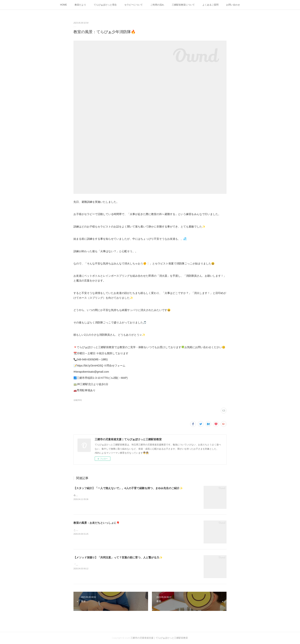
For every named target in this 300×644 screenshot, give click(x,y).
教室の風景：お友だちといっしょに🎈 (97, 523)
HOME (64, 5)
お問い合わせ (233, 5)
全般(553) (78, 400)
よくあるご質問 (210, 5)
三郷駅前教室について (183, 5)
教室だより (80, 5)
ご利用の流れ (157, 5)
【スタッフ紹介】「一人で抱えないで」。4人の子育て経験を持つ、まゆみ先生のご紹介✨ (128, 488)
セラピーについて (134, 5)
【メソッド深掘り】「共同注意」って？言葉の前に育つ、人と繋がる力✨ (118, 557)
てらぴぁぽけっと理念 (105, 5)
